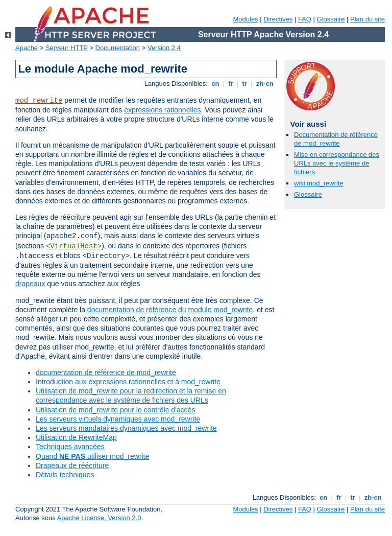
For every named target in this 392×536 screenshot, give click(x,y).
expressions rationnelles (162, 110)
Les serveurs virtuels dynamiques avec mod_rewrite (118, 419)
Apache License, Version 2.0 (99, 518)
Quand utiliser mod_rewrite (92, 456)
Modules (245, 19)
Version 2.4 (164, 48)
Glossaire (331, 19)
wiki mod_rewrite (319, 183)
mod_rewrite (39, 101)
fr (231, 84)
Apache (27, 48)
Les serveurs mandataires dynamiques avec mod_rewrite (126, 428)
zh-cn (265, 84)
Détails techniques (65, 475)
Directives (278, 19)
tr (245, 84)
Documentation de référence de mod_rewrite (336, 139)
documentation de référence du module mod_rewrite (170, 310)
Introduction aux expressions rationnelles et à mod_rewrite (128, 382)
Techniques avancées (70, 447)
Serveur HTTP (67, 48)
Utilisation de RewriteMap (76, 437)
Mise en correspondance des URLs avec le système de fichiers (337, 163)
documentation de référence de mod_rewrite (106, 372)
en (215, 84)
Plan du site (367, 19)
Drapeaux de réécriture (72, 465)
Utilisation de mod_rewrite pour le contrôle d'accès (115, 410)
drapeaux (30, 284)
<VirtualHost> (74, 246)
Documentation (118, 48)
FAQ (305, 19)
